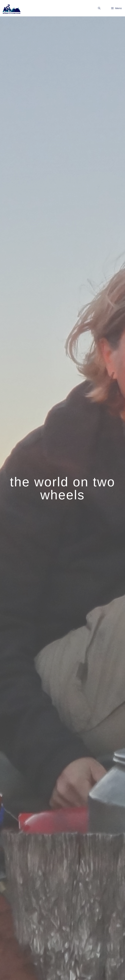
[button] (99, 8)
